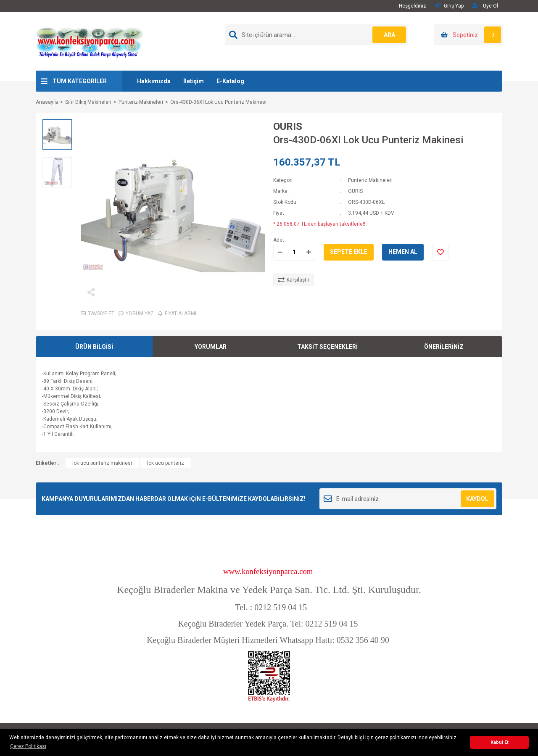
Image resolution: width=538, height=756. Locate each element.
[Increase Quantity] (309, 252)
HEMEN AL (403, 252)
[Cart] (468, 35)
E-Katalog (230, 81)
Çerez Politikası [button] (28, 746)
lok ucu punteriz (166, 463)
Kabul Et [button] (500, 742)
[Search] (316, 35)
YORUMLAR (211, 347)
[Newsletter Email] (408, 499)
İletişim (194, 81)
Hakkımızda (154, 81)
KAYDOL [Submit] (477, 499)
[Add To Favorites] (440, 252)
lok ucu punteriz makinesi (102, 463)
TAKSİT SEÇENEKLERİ (327, 347)
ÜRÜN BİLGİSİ (94, 347)
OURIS (288, 126)
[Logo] (90, 41)
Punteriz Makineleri (370, 180)
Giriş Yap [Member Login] (449, 6)
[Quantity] (294, 252)
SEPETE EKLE (349, 252)
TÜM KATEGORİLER (80, 81)
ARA (389, 35)
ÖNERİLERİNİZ (444, 347)
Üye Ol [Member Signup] (485, 6)
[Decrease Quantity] (280, 252)
